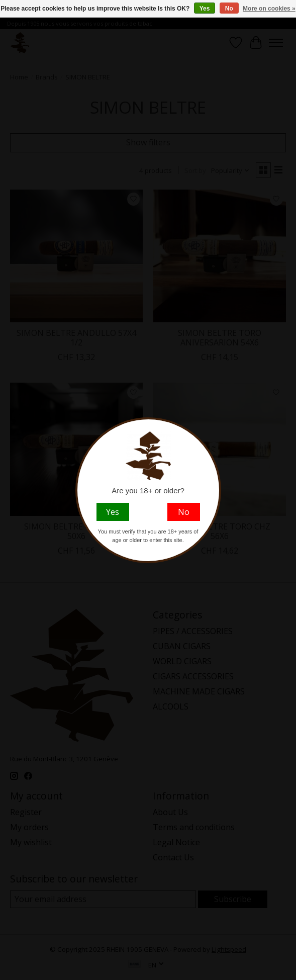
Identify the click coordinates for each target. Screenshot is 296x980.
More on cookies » (269, 9)
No (229, 9)
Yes (205, 9)
